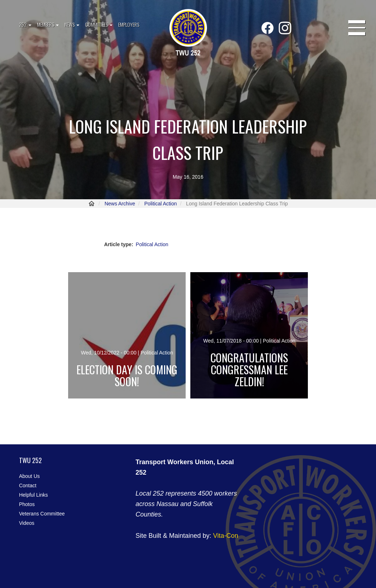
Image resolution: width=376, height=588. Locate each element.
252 (25, 24)
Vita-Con (226, 536)
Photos (27, 504)
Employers (129, 24)
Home (92, 204)
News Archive (120, 204)
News (72, 24)
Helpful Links (34, 495)
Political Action (160, 204)
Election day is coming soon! (127, 375)
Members (48, 24)
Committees (99, 24)
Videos (27, 523)
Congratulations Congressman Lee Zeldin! (249, 369)
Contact (28, 485)
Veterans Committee (42, 514)
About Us (30, 476)
